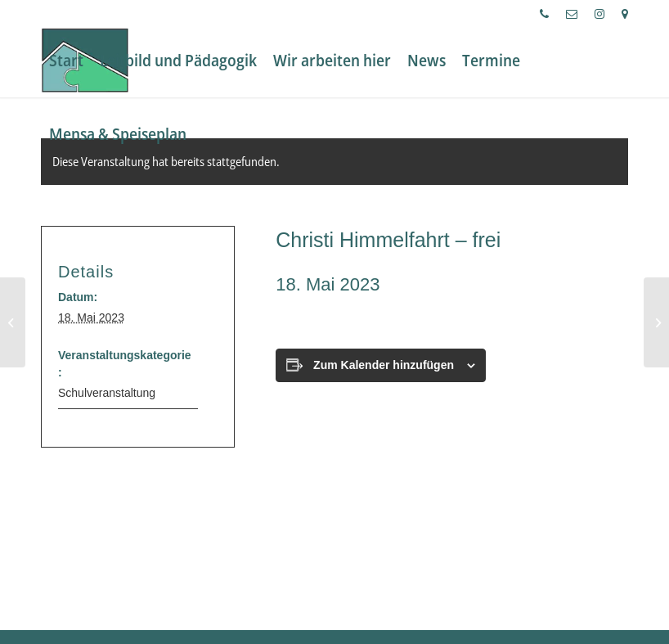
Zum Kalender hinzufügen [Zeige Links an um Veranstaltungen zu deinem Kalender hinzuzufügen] (384, 365)
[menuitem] (545, 14)
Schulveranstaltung (107, 393)
